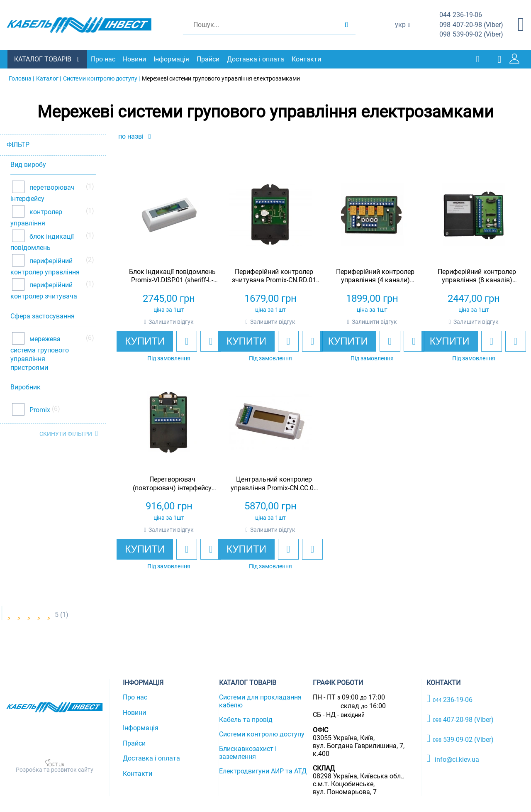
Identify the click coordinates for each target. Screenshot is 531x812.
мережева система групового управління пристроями (40, 353)
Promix (39, 410)
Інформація (172, 59)
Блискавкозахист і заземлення (248, 752)
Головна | (21, 78)
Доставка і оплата (256, 59)
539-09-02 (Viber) (471, 35)
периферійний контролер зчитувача (44, 290)
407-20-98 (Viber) (471, 25)
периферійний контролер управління (45, 266)
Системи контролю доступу (262, 734)
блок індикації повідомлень (42, 241)
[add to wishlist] (187, 341)
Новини (135, 59)
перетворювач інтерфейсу (43, 193)
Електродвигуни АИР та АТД (263, 771)
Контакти (307, 59)
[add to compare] (211, 341)
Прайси (209, 59)
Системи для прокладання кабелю (260, 701)
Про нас (104, 59)
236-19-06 (461, 15)
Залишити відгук (171, 322)
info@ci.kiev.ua (453, 758)
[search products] (346, 25)
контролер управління (36, 217)
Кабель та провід (246, 719)
